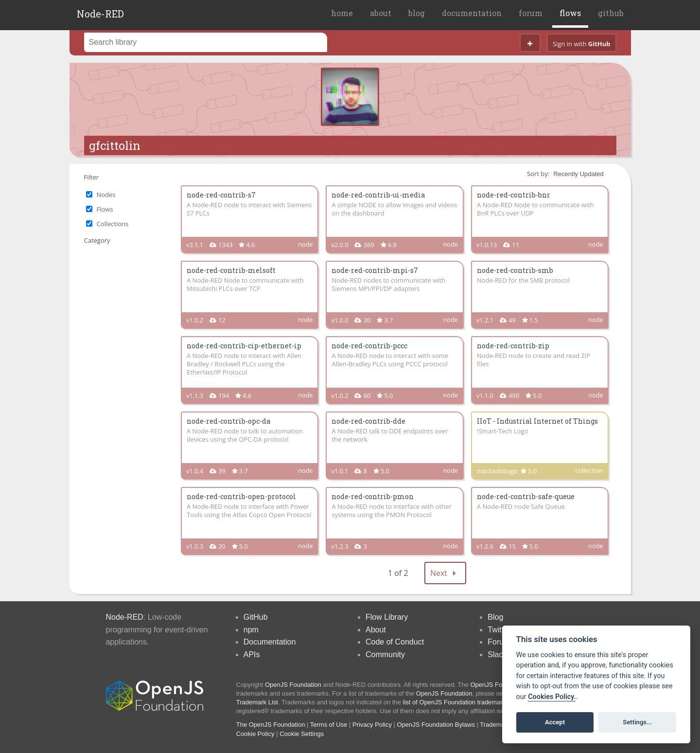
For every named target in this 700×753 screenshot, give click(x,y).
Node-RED (100, 14)
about (381, 13)
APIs (252, 654)
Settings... (637, 722)
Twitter (499, 630)
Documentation (270, 642)
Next (445, 573)
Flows (105, 209)
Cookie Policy (255, 734)
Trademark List (257, 702)
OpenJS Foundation (293, 685)
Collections (113, 224)
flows (570, 13)
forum (531, 13)
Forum (499, 642)
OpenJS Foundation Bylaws (436, 725)
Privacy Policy (372, 725)
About (376, 630)
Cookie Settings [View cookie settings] (302, 734)
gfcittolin (115, 145)
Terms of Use (329, 725)
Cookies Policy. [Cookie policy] (552, 697)
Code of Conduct (395, 642)
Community (385, 654)
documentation (472, 13)
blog (417, 13)
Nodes (106, 195)
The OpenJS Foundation (271, 725)
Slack (497, 654)
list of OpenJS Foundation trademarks (456, 702)
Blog (495, 617)
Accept (555, 722)
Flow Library (387, 617)
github (611, 13)
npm (251, 630)
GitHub (256, 617)
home (342, 13)
